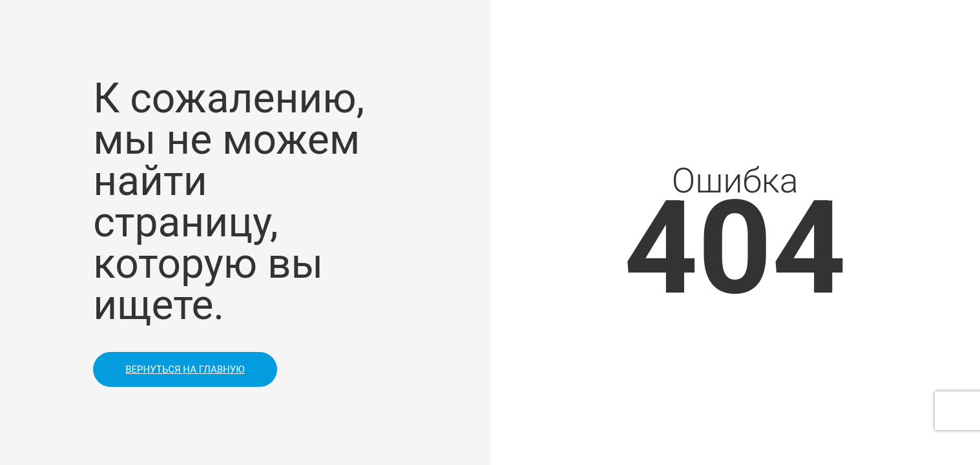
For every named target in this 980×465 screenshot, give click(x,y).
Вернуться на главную (185, 369)
